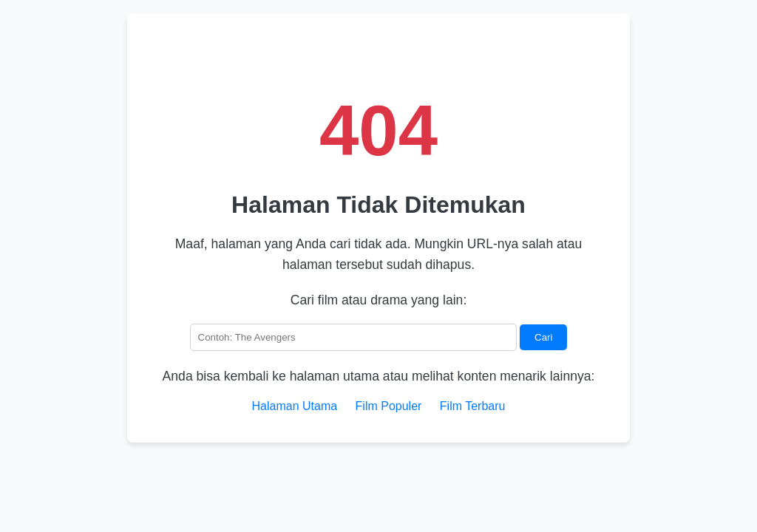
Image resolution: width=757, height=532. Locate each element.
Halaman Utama (295, 406)
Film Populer (389, 406)
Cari (543, 337)
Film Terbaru (473, 406)
